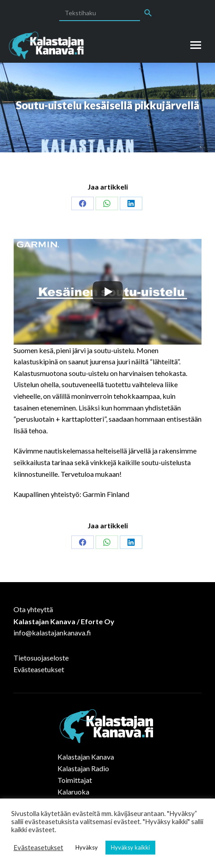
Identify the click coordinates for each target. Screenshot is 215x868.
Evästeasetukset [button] (38, 848)
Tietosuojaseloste (41, 658)
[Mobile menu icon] (196, 45)
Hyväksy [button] (87, 847)
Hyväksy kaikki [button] (130, 847)
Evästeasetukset (39, 669)
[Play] (108, 292)
